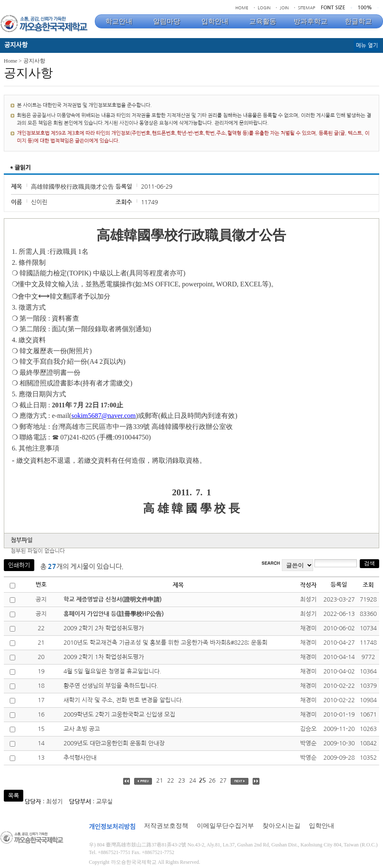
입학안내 (322, 826)
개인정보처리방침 (112, 827)
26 (212, 780)
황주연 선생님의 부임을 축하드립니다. (111, 686)
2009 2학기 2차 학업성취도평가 (104, 628)
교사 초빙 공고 (82, 729)
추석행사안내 (80, 758)
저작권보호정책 (166, 826)
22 (171, 780)
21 (160, 780)
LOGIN (264, 8)
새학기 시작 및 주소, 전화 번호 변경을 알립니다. (123, 700)
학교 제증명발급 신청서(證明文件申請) (113, 599)
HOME (242, 8)
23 (182, 780)
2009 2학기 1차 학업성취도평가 (104, 657)
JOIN (284, 8)
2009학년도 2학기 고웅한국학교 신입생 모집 (119, 714)
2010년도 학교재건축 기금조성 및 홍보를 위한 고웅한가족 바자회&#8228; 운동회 (165, 643)
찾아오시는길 (281, 826)
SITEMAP (307, 8)
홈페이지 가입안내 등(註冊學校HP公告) (114, 614)
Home (11, 61)
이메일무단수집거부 (225, 826)
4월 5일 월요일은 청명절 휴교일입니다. (112, 671)
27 (223, 780)
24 (193, 780)
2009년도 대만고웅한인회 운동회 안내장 (114, 743)
